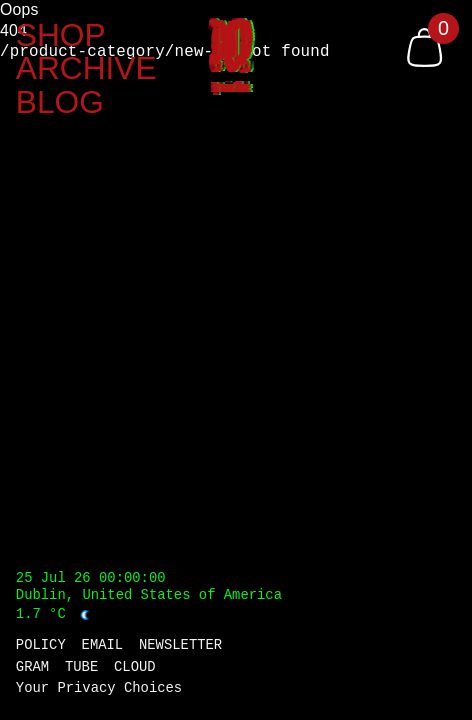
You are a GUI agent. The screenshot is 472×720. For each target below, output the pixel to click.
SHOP (61, 36)
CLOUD (135, 668)
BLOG (60, 103)
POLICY (41, 646)
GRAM (32, 668)
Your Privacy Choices (99, 689)
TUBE (81, 668)
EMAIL (103, 646)
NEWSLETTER (180, 646)
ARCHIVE (86, 69)
